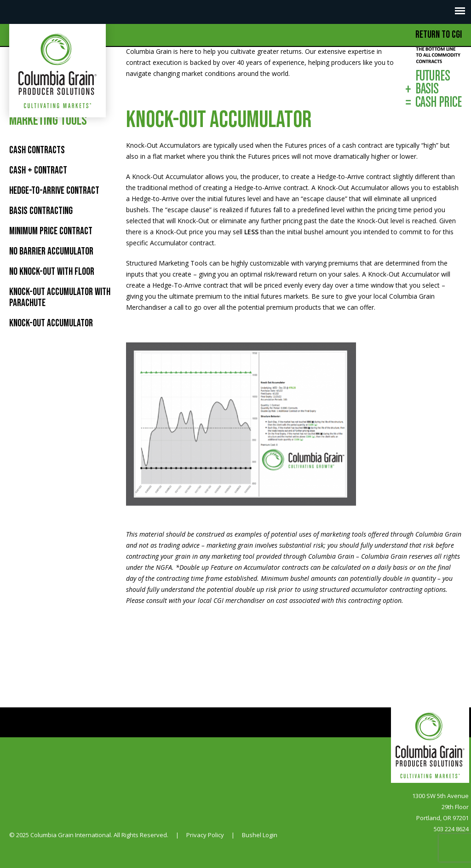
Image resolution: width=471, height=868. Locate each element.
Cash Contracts (37, 150)
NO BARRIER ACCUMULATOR (51, 252)
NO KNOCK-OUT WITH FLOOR (52, 272)
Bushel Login (260, 835)
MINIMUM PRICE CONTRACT (51, 231)
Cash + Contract (38, 171)
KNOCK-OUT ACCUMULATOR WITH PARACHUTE (60, 298)
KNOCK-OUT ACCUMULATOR (51, 323)
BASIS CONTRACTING (41, 211)
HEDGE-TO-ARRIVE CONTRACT (54, 191)
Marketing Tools (48, 121)
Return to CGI (439, 35)
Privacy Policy (205, 835)
